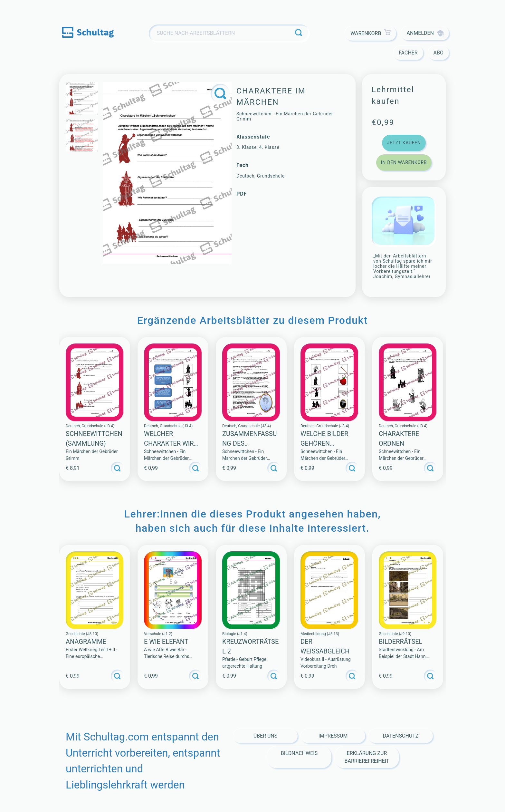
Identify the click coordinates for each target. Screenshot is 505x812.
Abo (438, 53)
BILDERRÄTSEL (400, 642)
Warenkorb (371, 33)
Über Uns (266, 736)
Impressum (333, 736)
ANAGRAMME (86, 642)
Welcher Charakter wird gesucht (171, 443)
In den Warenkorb (404, 162)
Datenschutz (401, 736)
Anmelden (425, 33)
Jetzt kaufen (404, 143)
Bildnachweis (299, 753)
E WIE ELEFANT (166, 642)
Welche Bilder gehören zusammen (324, 443)
